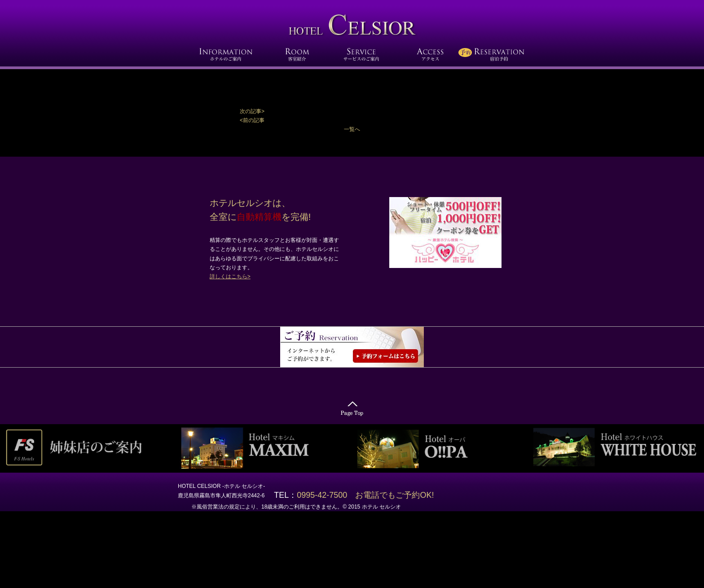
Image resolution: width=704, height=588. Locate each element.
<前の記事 (252, 120)
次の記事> (252, 111)
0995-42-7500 (326, 495)
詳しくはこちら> (230, 276)
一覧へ (352, 129)
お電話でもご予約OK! (394, 495)
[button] (352, 111)
